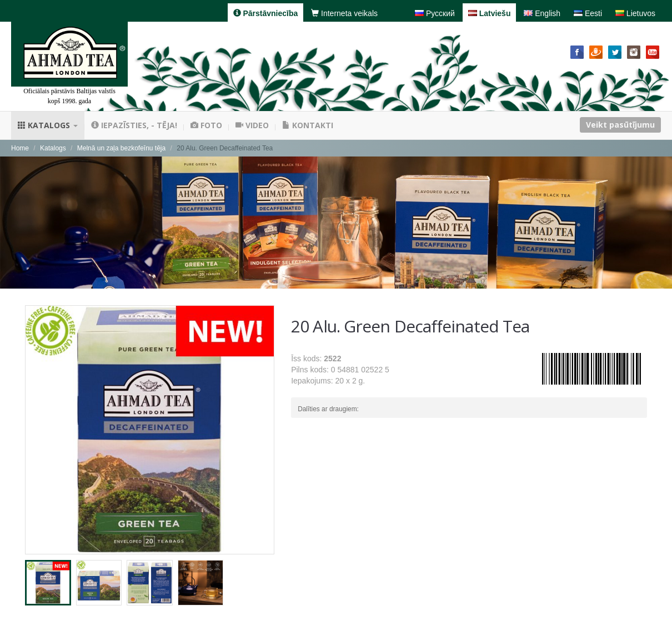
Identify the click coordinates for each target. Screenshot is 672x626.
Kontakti (308, 125)
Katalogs (48, 125)
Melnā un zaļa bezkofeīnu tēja (121, 148)
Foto (206, 125)
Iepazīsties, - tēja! (134, 125)
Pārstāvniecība (266, 13)
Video (252, 125)
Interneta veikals (344, 13)
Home (20, 148)
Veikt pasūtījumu (620, 125)
